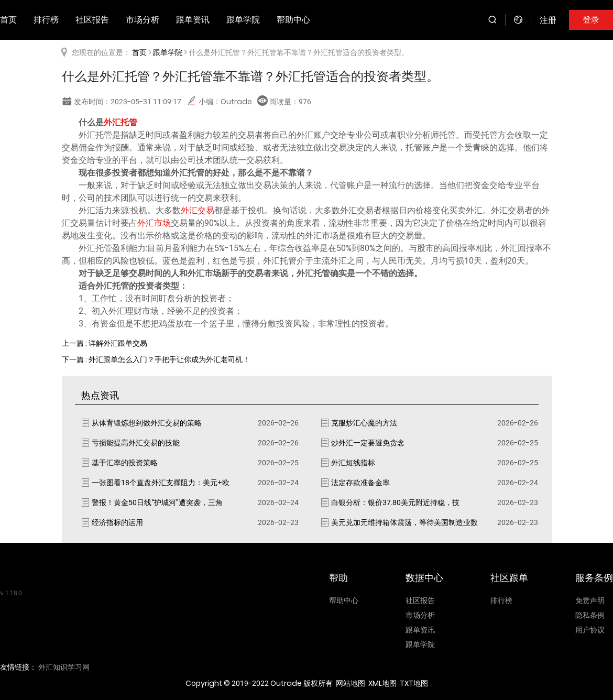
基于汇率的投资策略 (125, 463)
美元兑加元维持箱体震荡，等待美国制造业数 (404, 522)
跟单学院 (243, 20)
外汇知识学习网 (64, 667)
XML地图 (382, 683)
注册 (548, 20)
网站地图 (351, 683)
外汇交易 (198, 210)
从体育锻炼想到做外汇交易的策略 (147, 423)
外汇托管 (121, 122)
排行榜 (46, 20)
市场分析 (143, 20)
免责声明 (590, 600)
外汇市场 (154, 223)
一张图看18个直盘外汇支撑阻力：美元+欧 (161, 483)
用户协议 (590, 630)
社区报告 (92, 20)
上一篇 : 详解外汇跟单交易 (105, 343)
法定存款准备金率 (360, 483)
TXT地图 (414, 683)
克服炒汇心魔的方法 (364, 423)
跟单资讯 (193, 20)
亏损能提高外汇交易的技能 (136, 443)
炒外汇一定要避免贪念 (368, 443)
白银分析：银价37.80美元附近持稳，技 (395, 502)
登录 (591, 20)
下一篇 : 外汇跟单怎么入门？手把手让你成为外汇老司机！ (156, 359)
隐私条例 (590, 615)
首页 (139, 52)
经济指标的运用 (117, 522)
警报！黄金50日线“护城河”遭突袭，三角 (157, 502)
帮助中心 (293, 20)
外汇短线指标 (353, 463)
